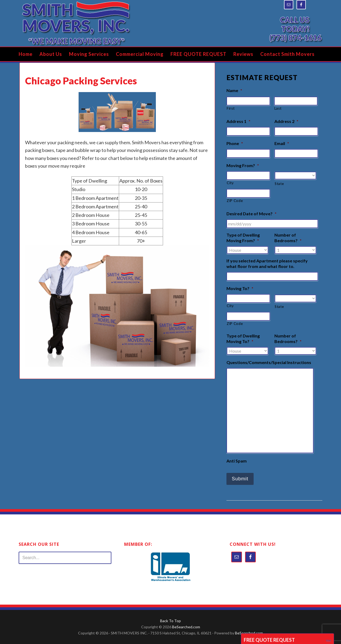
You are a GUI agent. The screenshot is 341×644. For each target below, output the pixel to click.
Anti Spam (237, 461)
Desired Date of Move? (251, 214)
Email (282, 143)
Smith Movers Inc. (76, 23)
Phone (235, 143)
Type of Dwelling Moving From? (243, 238)
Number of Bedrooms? (288, 238)
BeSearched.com (186, 627)
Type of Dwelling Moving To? (243, 338)
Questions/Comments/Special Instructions (269, 362)
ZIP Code (235, 201)
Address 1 (238, 121)
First (231, 108)
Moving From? (243, 165)
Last (278, 108)
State (279, 184)
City (230, 183)
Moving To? (240, 288)
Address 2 (286, 121)
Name (234, 90)
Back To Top (170, 621)
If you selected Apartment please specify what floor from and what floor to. (267, 263)
